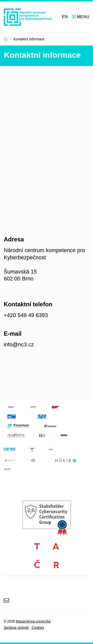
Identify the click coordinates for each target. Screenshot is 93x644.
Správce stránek (16, 628)
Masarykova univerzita (33, 621)
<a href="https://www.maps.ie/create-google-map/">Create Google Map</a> (46, 148)
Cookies (38, 628)
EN (65, 17)
